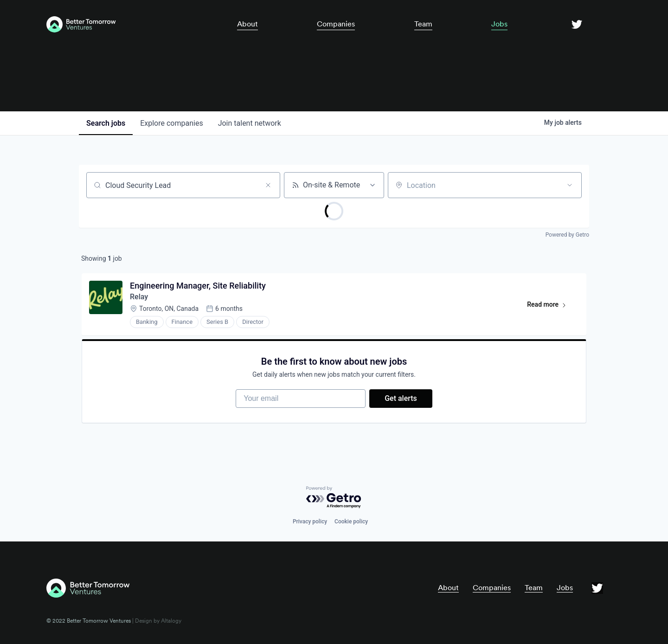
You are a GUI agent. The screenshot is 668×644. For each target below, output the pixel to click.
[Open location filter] (570, 185)
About (247, 24)
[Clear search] (268, 185)
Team (423, 24)
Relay (139, 297)
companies (171, 123)
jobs (106, 123)
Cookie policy (351, 522)
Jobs (499, 24)
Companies (336, 24)
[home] (127, 24)
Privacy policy (310, 522)
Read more (551, 306)
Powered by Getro (567, 235)
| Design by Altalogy (156, 621)
